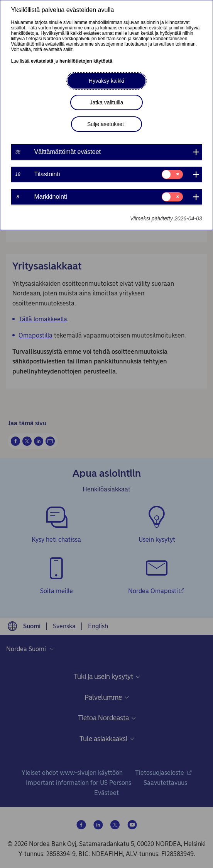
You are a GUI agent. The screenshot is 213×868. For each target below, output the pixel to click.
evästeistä (42, 61)
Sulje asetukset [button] (106, 124)
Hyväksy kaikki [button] (106, 81)
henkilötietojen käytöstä (86, 61)
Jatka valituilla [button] (106, 102)
